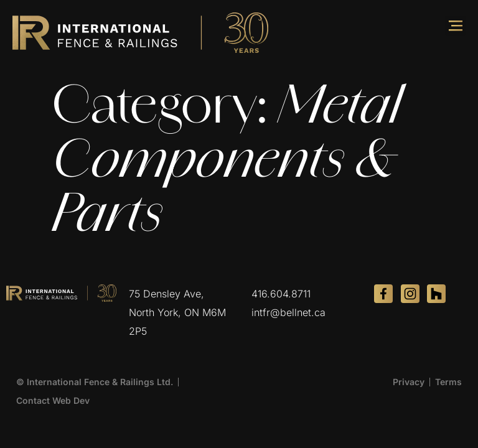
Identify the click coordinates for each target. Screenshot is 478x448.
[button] (455, 26)
